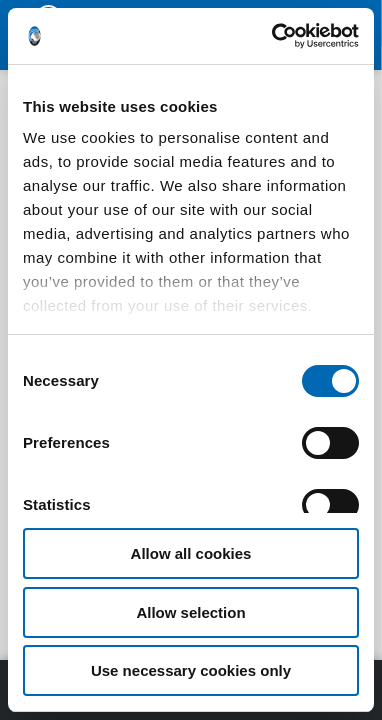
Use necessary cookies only (191, 670)
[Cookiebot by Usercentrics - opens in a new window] (273, 36)
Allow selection (190, 612)
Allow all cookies (191, 553)
